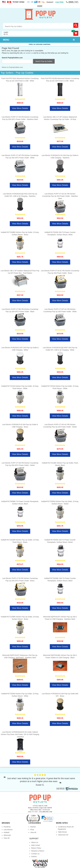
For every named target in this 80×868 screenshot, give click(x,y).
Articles (34, 856)
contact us (29, 53)
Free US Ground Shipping (40, 44)
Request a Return (38, 851)
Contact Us (35, 854)
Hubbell (6, 832)
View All (7, 838)
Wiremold (7, 835)
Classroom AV (63, 835)
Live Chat (59, 2)
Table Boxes (62, 832)
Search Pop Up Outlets (44, 61)
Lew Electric (8, 830)
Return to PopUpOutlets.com (12, 67)
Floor (32, 830)
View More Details (20, 108)
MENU (6, 40)
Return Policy (36, 848)
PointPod (7, 827)
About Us (35, 842)
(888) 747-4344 (33, 812)
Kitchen (33, 827)
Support (50, 2)
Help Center (36, 845)
